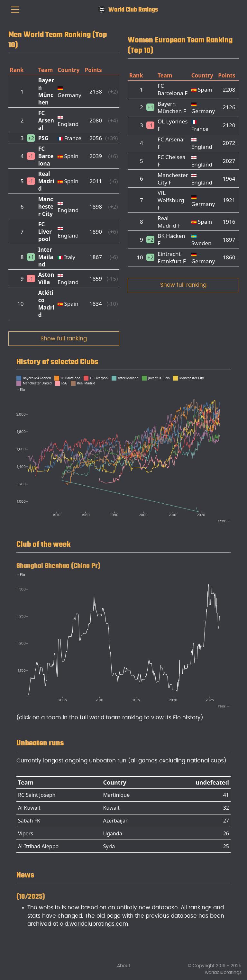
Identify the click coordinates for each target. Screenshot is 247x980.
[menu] (15, 10)
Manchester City (46, 207)
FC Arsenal (46, 120)
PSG (43, 138)
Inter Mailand (46, 257)
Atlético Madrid (46, 304)
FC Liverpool (45, 232)
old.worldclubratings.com (94, 924)
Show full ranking (64, 339)
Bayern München (46, 91)
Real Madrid (46, 181)
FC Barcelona (46, 156)
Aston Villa (46, 278)
